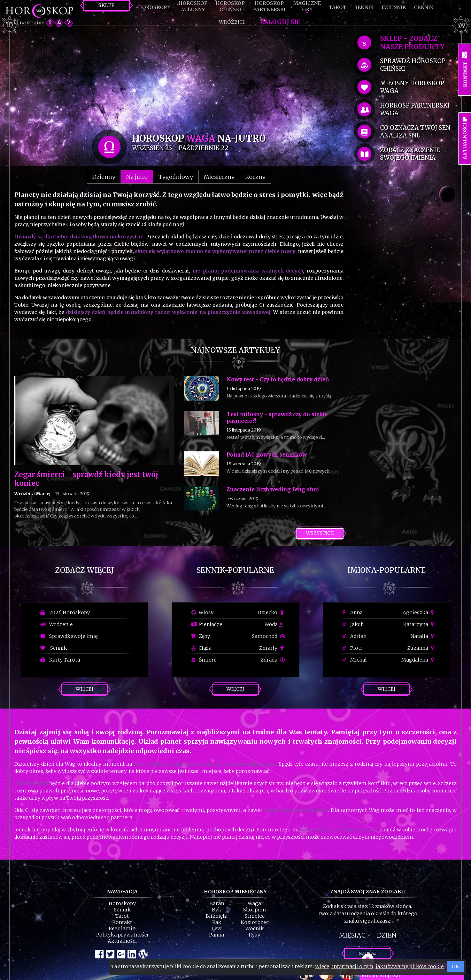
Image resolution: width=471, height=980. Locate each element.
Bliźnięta (217, 916)
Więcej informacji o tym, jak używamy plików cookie (379, 966)
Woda (274, 624)
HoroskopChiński (230, 6)
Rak (217, 922)
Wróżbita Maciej (32, 494)
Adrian (354, 636)
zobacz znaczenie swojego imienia (410, 154)
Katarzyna (419, 624)
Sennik (364, 7)
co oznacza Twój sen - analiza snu (418, 132)
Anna (353, 612)
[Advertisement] (179, 81)
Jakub (353, 624)
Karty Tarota (60, 660)
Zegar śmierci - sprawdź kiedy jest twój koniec (86, 479)
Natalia (423, 636)
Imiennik (394, 7)
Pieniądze (207, 624)
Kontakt (122, 922)
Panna (217, 935)
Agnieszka (419, 612)
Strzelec (254, 916)
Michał (355, 660)
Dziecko (271, 612)
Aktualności (122, 941)
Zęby (201, 636)
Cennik (424, 7)
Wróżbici (232, 22)
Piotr (353, 648)
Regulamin (122, 928)
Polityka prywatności (122, 935)
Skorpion (254, 910)
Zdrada (273, 660)
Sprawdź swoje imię (69, 636)
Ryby (254, 935)
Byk (217, 910)
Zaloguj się (280, 22)
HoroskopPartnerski (269, 6)
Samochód (268, 636)
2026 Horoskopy (65, 612)
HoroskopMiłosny (193, 6)
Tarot (338, 7)
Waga (254, 903)
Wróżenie (57, 624)
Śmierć (204, 660)
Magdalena (419, 660)
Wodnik (254, 928)
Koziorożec (255, 922)
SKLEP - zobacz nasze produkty (412, 42)
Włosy (202, 612)
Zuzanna (422, 648)
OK (455, 966)
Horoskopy (154, 7)
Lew (217, 928)
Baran (217, 903)
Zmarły (272, 648)
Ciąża (201, 648)
